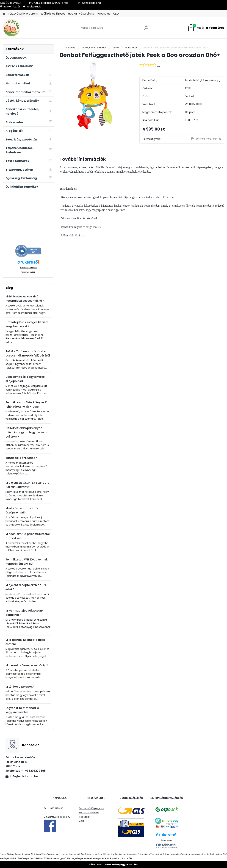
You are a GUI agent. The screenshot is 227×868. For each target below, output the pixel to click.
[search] (146, 29)
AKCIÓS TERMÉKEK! (11, 3)
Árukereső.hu (167, 840)
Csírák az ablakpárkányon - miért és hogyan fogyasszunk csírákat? (26, 432)
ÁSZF (116, 14)
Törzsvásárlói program (23, 14)
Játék (116, 48)
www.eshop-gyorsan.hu (121, 864)
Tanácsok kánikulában (21, 458)
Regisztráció (34, 7)
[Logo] (27, 28)
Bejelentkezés (12, 7)
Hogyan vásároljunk (81, 14)
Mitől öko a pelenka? (20, 687)
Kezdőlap (70, 48)
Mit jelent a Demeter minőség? (27, 665)
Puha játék (131, 48)
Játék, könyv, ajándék (94, 48)
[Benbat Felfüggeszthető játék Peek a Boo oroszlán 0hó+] (94, 96)
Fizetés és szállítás (89, 813)
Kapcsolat (103, 14)
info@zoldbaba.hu (24, 776)
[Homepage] (4, 14)
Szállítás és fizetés (53, 14)
